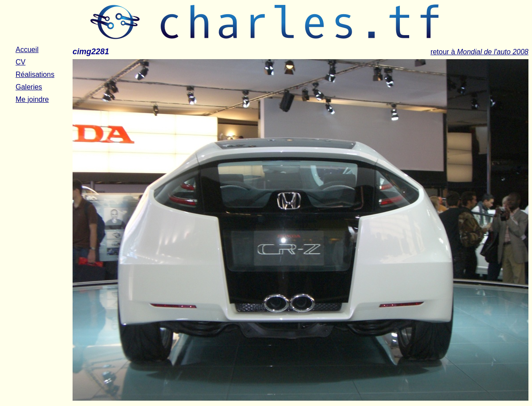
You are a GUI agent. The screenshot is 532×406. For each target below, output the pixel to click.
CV (20, 62)
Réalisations (35, 74)
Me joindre (32, 99)
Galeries (29, 87)
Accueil (27, 50)
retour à (479, 52)
